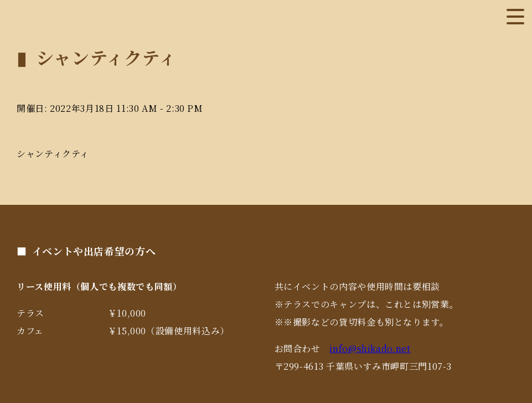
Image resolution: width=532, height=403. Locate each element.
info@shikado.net (370, 348)
